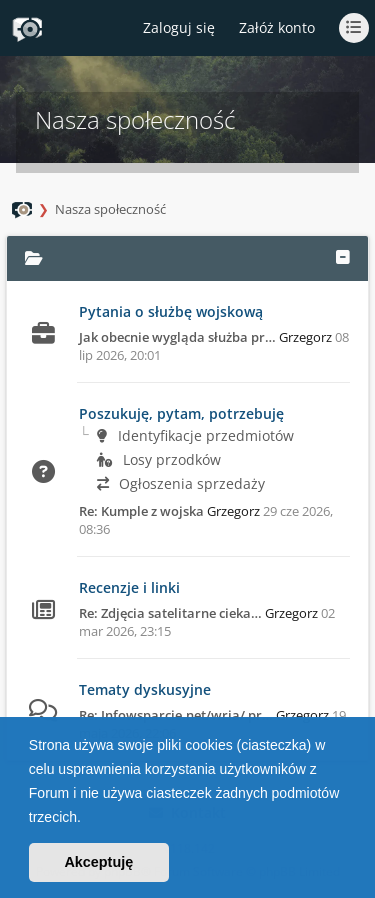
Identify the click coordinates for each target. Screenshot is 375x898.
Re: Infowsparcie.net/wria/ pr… (176, 715)
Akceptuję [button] (98, 862)
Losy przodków (159, 459)
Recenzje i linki (129, 587)
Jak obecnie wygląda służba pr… (177, 337)
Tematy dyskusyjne (145, 689)
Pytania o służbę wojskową (171, 311)
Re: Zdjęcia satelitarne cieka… (170, 613)
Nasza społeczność (110, 209)
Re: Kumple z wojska (141, 511)
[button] (88, 819)
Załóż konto (277, 27)
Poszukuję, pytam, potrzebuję (181, 413)
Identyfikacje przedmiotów (195, 435)
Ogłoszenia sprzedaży (181, 483)
